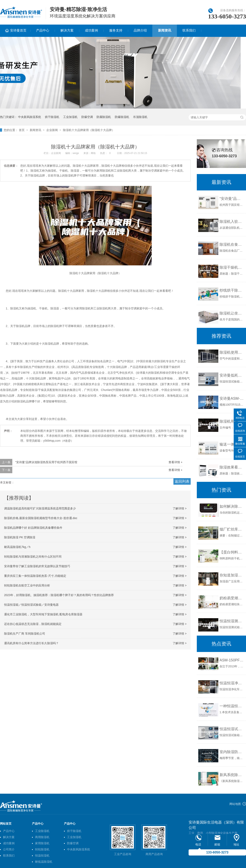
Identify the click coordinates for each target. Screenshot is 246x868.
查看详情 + (175, 462)
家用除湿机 (42, 843)
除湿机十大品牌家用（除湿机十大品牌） (89, 130)
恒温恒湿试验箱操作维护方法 (232, 729)
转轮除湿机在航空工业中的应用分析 (27, 585)
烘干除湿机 (52, 117)
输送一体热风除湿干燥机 (232, 444)
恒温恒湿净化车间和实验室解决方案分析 (232, 683)
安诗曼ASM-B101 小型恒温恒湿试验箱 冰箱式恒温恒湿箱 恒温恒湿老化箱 (232, 398)
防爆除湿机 (122, 117)
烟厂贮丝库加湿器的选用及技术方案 (232, 529)
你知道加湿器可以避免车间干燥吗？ (232, 575)
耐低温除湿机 (44, 862)
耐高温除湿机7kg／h (17, 547)
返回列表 (182, 481)
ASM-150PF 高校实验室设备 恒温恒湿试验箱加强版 (232, 660)
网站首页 (6, 824)
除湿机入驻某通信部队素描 (232, 222)
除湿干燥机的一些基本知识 (232, 267)
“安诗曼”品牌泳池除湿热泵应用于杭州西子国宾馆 (46, 462)
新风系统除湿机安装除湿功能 (232, 775)
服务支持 (116, 30)
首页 (22, 130)
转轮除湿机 (42, 849)
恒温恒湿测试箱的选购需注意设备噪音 (232, 621)
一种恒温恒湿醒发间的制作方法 (232, 706)
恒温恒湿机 (42, 856)
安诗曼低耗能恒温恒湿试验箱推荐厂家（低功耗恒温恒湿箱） (232, 375)
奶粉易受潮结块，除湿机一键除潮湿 (232, 598)
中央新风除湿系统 (30, 117)
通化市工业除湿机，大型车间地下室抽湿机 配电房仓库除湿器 (43, 614)
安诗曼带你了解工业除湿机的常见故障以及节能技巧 (37, 566)
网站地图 (235, 804)
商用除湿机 (42, 837)
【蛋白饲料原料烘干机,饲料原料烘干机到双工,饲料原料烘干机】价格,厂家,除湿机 (232, 552)
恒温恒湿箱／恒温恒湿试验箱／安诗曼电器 (31, 605)
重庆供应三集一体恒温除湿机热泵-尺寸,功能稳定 (35, 576)
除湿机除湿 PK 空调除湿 (20, 537)
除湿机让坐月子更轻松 (232, 313)
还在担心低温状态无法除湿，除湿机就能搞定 (33, 624)
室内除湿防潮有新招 (232, 752)
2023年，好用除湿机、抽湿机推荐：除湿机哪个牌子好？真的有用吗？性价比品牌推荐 (59, 595)
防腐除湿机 (104, 117)
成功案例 (91, 30)
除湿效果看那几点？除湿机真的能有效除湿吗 (232, 467)
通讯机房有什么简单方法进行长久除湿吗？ (31, 643)
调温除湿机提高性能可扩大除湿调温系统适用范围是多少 (40, 508)
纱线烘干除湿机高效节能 (232, 290)
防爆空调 (87, 117)
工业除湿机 (42, 831)
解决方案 (67, 30)
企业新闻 (52, 130)
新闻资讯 (165, 30)
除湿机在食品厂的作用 (232, 244)
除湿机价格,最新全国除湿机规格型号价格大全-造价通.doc (41, 518)
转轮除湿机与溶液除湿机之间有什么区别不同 (33, 557)
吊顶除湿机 (140, 117)
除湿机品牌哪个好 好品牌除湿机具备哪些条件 (33, 528)
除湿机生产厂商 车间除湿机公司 (25, 634)
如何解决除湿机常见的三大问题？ (232, 506)
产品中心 (43, 30)
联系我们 (189, 30)
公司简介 (9, 849)
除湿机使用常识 (232, 352)
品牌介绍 (140, 30)
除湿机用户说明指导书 (232, 421)
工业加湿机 (70, 117)
